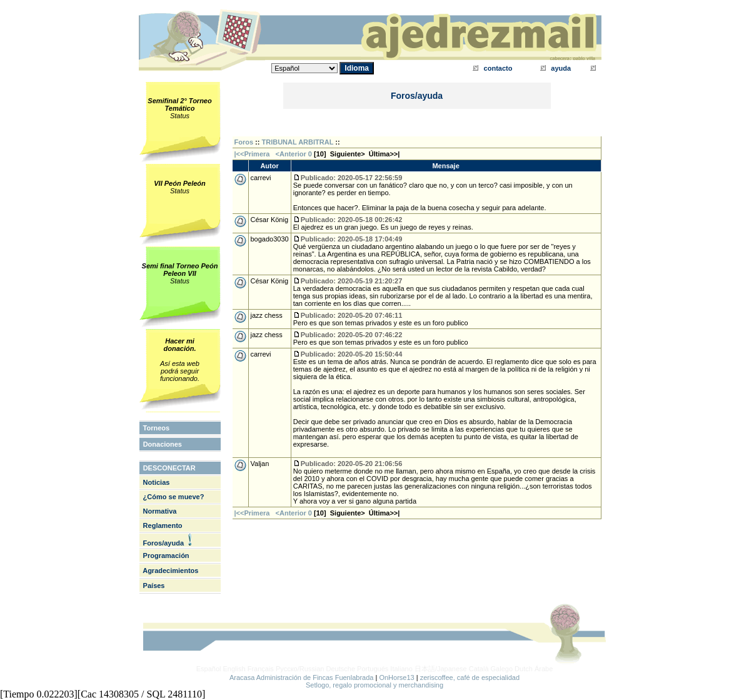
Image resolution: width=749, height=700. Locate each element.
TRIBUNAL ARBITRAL (298, 142)
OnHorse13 (396, 677)
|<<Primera (252, 154)
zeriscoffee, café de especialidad (470, 677)
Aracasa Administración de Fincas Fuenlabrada (302, 677)
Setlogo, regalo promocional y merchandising (375, 685)
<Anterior (290, 154)
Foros (244, 142)
